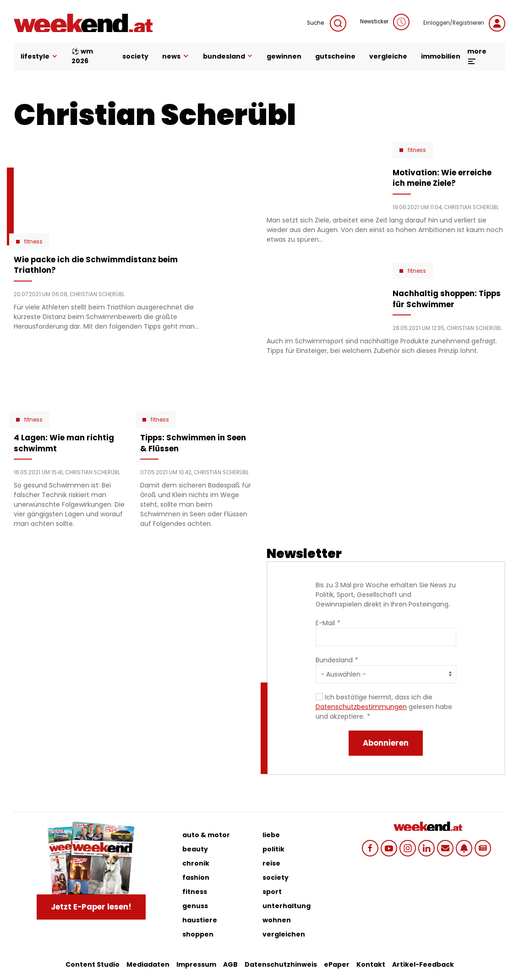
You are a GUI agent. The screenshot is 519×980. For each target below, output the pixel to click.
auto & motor (206, 835)
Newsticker (385, 22)
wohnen (277, 920)
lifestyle (39, 56)
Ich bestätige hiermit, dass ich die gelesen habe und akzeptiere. (384, 707)
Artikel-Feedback (423, 964)
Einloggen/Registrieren (464, 23)
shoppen (198, 934)
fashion (196, 877)
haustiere (200, 920)
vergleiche (388, 56)
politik (273, 849)
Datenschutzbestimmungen (361, 707)
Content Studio (93, 964)
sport (272, 892)
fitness (195, 892)
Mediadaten (148, 964)
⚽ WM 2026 (82, 56)
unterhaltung (287, 906)
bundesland (228, 56)
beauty (195, 849)
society (135, 56)
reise (271, 863)
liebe (271, 835)
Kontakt (371, 964)
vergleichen (284, 934)
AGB (230, 964)
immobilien (441, 56)
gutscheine (335, 56)
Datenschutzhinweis (281, 964)
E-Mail (325, 623)
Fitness (33, 242)
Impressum (196, 964)
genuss (195, 906)
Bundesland (334, 660)
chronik (196, 863)
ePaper (337, 964)
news (176, 56)
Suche (327, 23)
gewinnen (284, 56)
